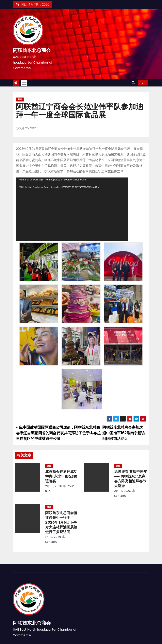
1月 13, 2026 (53, 537)
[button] (133, 82)
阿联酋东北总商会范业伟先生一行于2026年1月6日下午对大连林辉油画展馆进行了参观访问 (61, 522)
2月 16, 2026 (54, 486)
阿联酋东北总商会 (32, 50)
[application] (72, 209)
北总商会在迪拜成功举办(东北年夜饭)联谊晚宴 (61, 476)
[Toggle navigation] (24, 83)
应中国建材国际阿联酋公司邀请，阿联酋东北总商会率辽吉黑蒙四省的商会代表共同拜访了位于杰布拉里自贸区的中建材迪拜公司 (58, 433)
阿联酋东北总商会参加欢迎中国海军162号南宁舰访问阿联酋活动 (124, 433)
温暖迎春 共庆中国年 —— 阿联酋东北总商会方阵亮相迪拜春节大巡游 (131, 479)
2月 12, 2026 (123, 491)
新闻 (20, 99)
